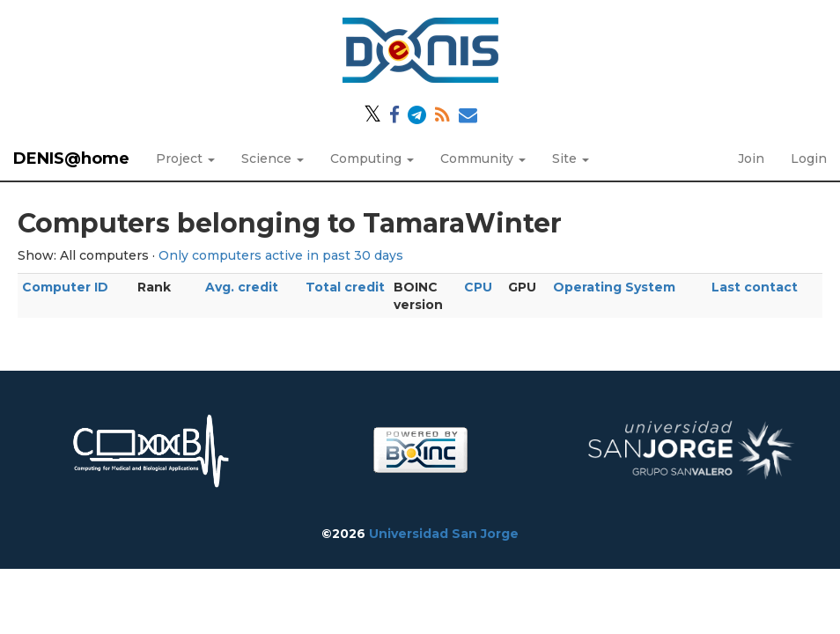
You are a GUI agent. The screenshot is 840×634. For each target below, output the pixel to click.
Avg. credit (242, 287)
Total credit (345, 287)
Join (751, 158)
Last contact (755, 287)
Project (185, 158)
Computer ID (65, 287)
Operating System (614, 287)
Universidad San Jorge (444, 534)
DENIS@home (71, 158)
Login (809, 158)
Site (571, 158)
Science (273, 158)
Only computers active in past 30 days (281, 255)
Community (483, 158)
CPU (478, 287)
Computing (372, 158)
